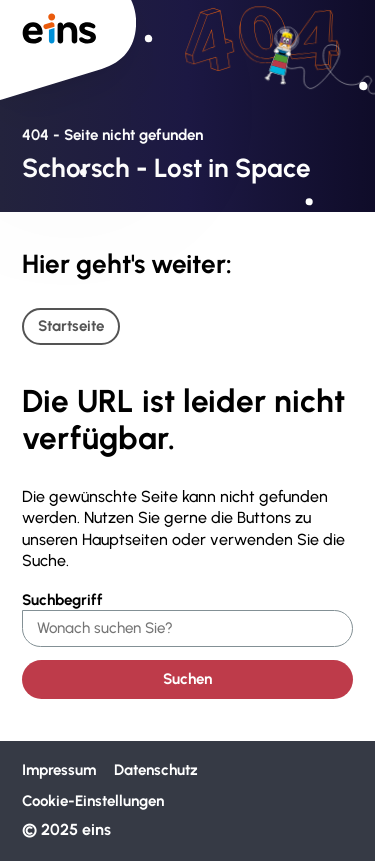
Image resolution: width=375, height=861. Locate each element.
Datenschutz (156, 770)
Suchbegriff (62, 600)
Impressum (59, 770)
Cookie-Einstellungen (93, 801)
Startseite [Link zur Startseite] (71, 326)
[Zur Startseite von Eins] (68, 49)
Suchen (187, 679)
